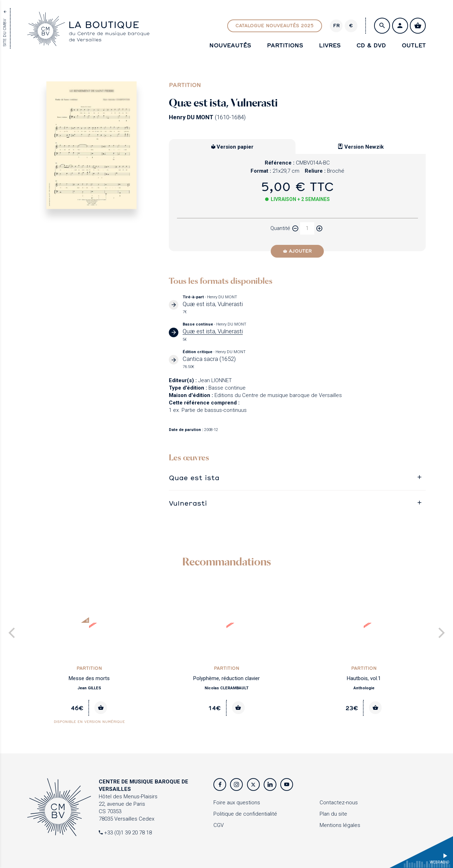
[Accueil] (88, 42)
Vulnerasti (188, 503)
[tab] (297, 478)
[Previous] (13, 634)
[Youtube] (287, 784)
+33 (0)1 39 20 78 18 (125, 833)
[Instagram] (236, 784)
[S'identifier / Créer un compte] (400, 26)
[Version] (336, 26)
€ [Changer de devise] (351, 25)
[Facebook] (220, 784)
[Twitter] (253, 784)
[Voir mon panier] (418, 26)
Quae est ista (194, 478)
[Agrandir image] (91, 145)
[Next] (440, 634)
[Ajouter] (297, 251)
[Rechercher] (382, 26)
